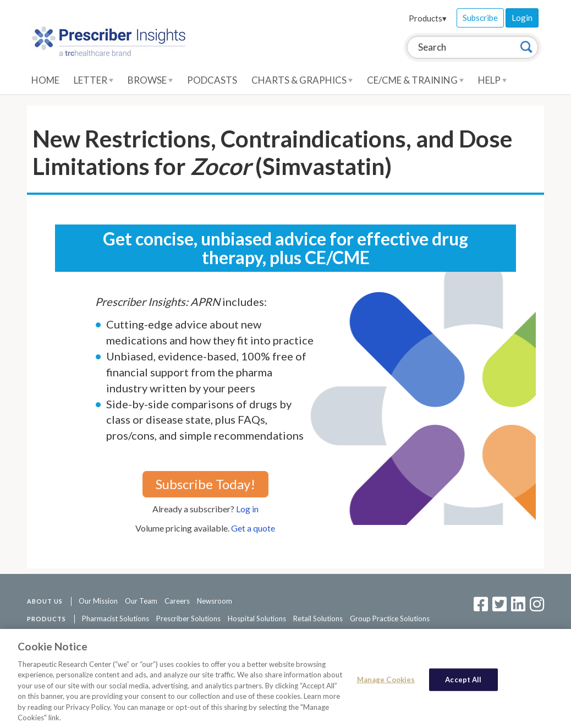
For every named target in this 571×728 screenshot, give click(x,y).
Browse (150, 80)
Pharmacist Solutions (116, 618)
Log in (247, 509)
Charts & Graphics (302, 80)
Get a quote (253, 528)
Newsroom (215, 601)
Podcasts (212, 80)
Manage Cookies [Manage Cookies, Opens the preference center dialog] (386, 683)
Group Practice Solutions (390, 618)
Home (45, 80)
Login (522, 18)
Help (492, 80)
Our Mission (98, 601)
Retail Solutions (318, 618)
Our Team (141, 601)
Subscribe (480, 18)
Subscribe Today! (205, 484)
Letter (94, 80)
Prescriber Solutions (188, 618)
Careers (177, 601)
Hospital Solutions (257, 618)
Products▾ (428, 18)
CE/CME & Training (415, 80)
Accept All (463, 683)
